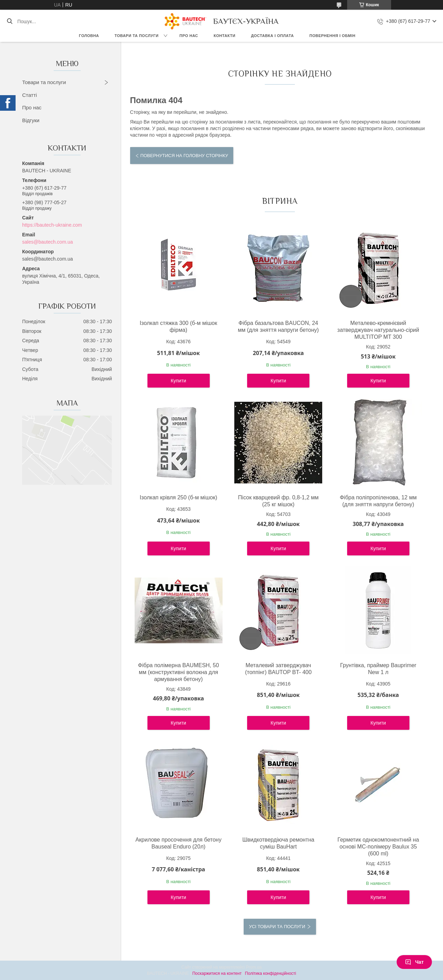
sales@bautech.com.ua (48, 242)
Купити (178, 381)
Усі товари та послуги (277, 927)
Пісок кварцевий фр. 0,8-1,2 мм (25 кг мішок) (278, 501)
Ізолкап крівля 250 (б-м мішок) (179, 497)
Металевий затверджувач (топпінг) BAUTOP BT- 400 (278, 669)
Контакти (224, 36)
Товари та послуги (137, 36)
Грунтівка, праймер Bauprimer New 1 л (378, 669)
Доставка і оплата (272, 36)
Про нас (189, 36)
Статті (30, 95)
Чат (414, 962)
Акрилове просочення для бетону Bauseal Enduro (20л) (178, 843)
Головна (89, 36)
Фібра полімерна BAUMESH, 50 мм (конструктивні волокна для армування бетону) (179, 672)
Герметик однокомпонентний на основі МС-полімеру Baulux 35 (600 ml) (378, 847)
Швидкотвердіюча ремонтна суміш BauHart (278, 843)
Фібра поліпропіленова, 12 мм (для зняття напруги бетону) (378, 501)
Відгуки (31, 120)
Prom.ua (254, 967)
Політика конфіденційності (271, 973)
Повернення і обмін (332, 36)
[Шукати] (10, 21)
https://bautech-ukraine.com (52, 225)
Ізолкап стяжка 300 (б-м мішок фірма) (179, 326)
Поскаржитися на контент (217, 973)
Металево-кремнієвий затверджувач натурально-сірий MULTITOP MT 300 (378, 330)
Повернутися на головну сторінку (184, 156)
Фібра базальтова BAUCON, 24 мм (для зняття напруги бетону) (278, 326)
